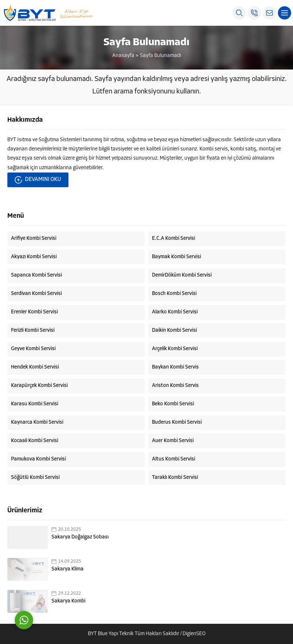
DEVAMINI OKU (38, 180)
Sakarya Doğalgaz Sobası (80, 537)
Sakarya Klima (68, 569)
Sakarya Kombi (68, 601)
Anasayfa (123, 56)
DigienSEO (194, 634)
